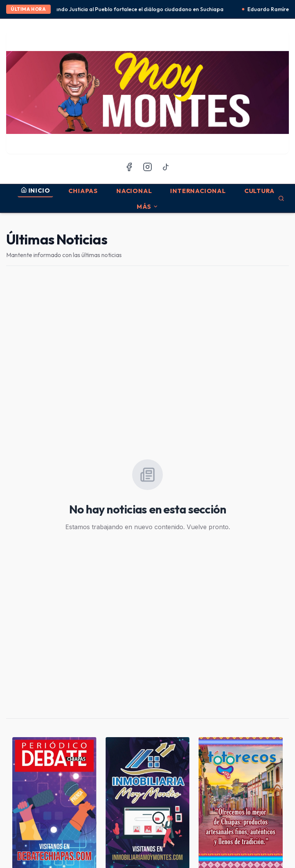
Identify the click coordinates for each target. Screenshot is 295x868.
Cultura (259, 191)
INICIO (36, 190)
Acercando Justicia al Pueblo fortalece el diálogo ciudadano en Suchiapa (135, 9)
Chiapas (83, 191)
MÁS (147, 206)
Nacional (134, 191)
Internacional (198, 191)
